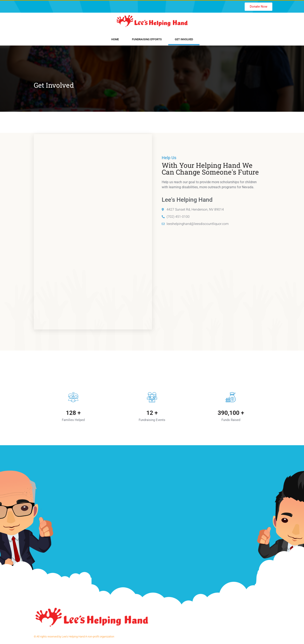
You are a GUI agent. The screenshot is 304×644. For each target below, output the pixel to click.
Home (115, 39)
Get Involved (184, 39)
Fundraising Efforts (147, 39)
